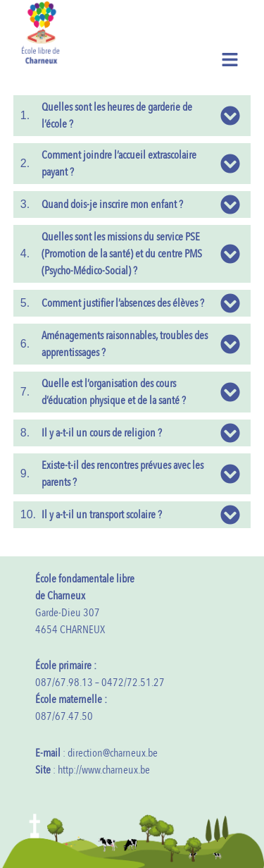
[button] (230, 59)
